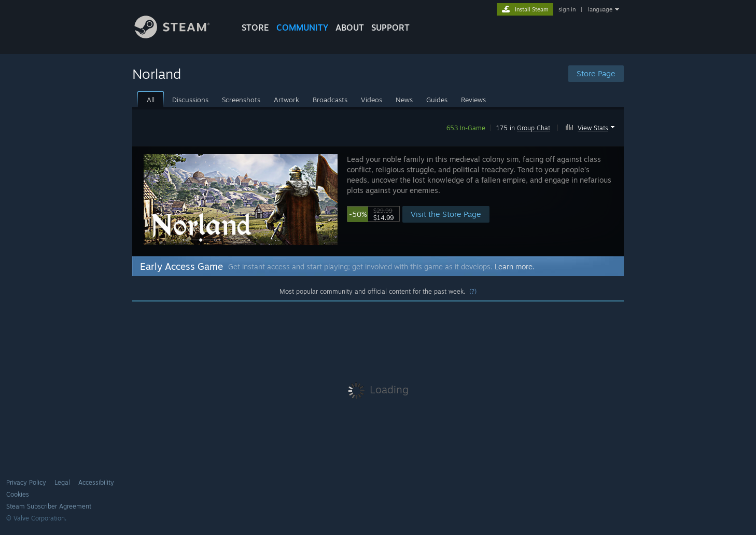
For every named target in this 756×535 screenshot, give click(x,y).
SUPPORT (390, 28)
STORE (255, 28)
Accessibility (96, 482)
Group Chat (534, 128)
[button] (591, 126)
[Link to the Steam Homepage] (180, 36)
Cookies (18, 494)
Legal (62, 482)
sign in (567, 9)
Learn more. (515, 266)
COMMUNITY (302, 28)
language (600, 9)
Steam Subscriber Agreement (49, 506)
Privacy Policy (26, 482)
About (350, 28)
